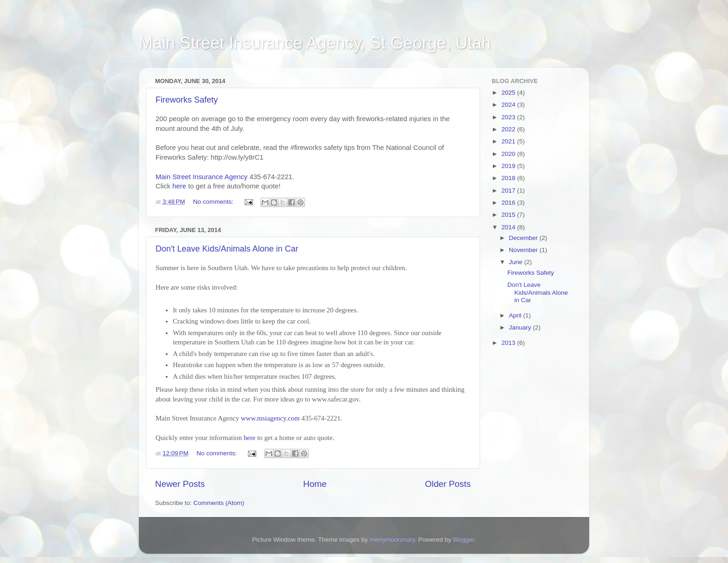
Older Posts (448, 484)
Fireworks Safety (187, 100)
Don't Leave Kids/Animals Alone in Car (227, 249)
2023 (509, 117)
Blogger (464, 540)
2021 (509, 141)
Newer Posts (180, 484)
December (524, 238)
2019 (509, 166)
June (517, 262)
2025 (509, 93)
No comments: (214, 202)
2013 (509, 343)
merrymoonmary (392, 540)
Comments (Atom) (219, 503)
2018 (509, 178)
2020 (509, 154)
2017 (509, 191)
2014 (509, 227)
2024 (509, 105)
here (179, 186)
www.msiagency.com (270, 418)
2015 (509, 215)
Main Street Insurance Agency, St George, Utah (315, 43)
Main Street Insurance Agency (201, 177)
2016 (509, 203)
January (521, 327)
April (516, 315)
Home (315, 484)
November (524, 250)
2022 (509, 129)
